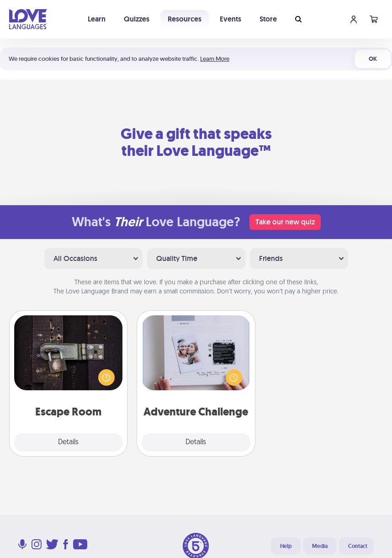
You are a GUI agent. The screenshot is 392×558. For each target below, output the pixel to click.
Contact (358, 546)
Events (230, 19)
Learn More (215, 59)
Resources (185, 19)
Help (286, 546)
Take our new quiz (285, 222)
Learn (97, 19)
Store (268, 19)
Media (320, 546)
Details (68, 442)
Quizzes (137, 19)
